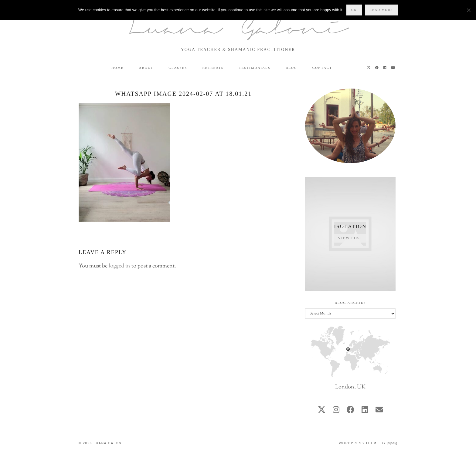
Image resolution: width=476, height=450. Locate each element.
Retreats (213, 68)
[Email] (393, 68)
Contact (322, 68)
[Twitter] (369, 68)
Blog (291, 68)
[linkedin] (365, 411)
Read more (381, 10)
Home (117, 68)
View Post (350, 238)
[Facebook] (377, 68)
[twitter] (322, 411)
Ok (354, 10)
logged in (119, 266)
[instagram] (336, 411)
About (146, 68)
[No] (468, 10)
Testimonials (255, 68)
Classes (178, 68)
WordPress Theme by (368, 443)
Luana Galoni (238, 30)
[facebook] (350, 411)
